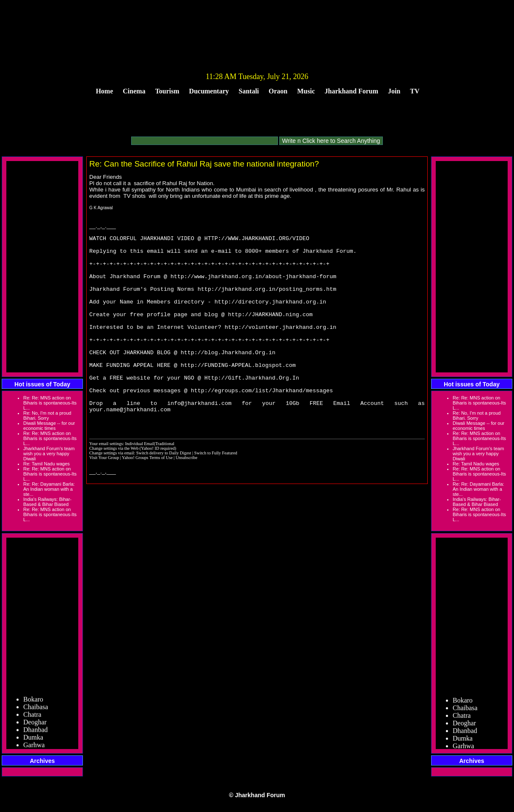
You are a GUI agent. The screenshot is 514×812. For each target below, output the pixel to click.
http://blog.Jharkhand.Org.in (228, 376)
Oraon (278, 91)
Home (104, 91)
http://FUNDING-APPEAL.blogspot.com (238, 391)
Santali (249, 91)
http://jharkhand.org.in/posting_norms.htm (267, 300)
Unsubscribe (186, 494)
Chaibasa (36, 709)
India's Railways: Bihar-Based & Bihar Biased (47, 502)
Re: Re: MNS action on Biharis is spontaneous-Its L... (50, 403)
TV (415, 91)
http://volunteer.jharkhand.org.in (280, 346)
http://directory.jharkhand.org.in (270, 315)
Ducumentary (209, 91)
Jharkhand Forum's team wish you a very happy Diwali (49, 454)
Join (394, 91)
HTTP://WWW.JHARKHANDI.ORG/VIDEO (257, 239)
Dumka (33, 739)
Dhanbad (36, 731)
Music (306, 91)
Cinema (134, 91)
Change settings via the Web (114, 485)
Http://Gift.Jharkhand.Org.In (252, 407)
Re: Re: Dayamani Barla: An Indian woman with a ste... (49, 489)
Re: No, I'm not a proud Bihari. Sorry (47, 416)
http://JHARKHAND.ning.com (270, 331)
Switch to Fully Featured (216, 490)
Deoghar (35, 724)
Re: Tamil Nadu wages (47, 464)
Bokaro (33, 701)
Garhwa (34, 747)
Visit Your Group (105, 494)
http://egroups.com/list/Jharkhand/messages (262, 422)
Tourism (167, 91)
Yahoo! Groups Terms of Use (148, 494)
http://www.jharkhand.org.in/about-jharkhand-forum (253, 285)
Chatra (32, 716)
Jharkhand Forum (351, 91)
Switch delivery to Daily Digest (164, 490)
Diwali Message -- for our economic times (49, 426)
